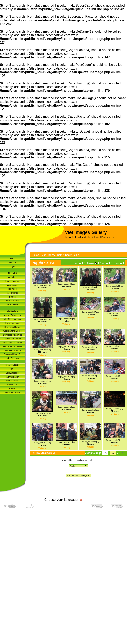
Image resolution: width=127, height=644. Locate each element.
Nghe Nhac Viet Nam (12, 319)
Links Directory (12, 358)
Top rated (12, 289)
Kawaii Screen (12, 381)
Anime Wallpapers (12, 315)
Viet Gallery (12, 311)
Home (12, 259)
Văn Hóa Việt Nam (52, 255)
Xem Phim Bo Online (12, 347)
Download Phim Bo (12, 354)
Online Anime (12, 301)
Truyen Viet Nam (12, 323)
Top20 (12, 369)
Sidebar (12, 263)
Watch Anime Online (12, 331)
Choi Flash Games (12, 327)
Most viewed (12, 285)
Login (12, 267)
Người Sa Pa (72, 255)
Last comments (12, 281)
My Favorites (12, 293)
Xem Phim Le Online (12, 343)
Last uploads (12, 277)
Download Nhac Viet (12, 335)
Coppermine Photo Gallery (83, 460)
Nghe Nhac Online (12, 339)
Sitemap (12, 389)
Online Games (12, 385)
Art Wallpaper (12, 377)
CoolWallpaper (12, 373)
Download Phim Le (12, 350)
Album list (12, 273)
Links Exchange (12, 392)
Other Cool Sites (12, 365)
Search (12, 297)
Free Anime (12, 305)
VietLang (42, 291)
